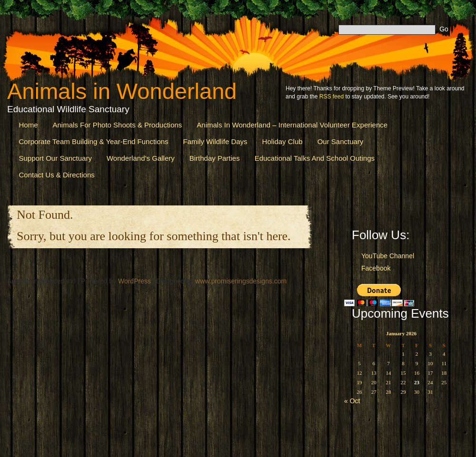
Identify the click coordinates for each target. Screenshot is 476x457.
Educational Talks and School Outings (315, 158)
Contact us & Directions (57, 175)
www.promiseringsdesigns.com (241, 281)
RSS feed (332, 97)
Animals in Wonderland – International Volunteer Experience (292, 125)
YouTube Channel (388, 256)
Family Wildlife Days (215, 141)
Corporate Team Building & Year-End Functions (94, 141)
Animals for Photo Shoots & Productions (118, 125)
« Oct (352, 401)
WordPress (134, 281)
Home (29, 125)
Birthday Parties (215, 158)
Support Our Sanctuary (55, 158)
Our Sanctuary (341, 141)
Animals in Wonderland (122, 91)
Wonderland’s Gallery (141, 158)
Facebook (376, 268)
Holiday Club (283, 141)
